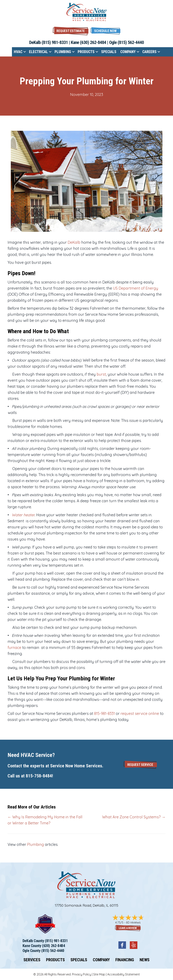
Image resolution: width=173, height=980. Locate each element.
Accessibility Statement (124, 974)
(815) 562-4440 (131, 42)
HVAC (18, 52)
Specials (109, 52)
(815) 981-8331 (55, 42)
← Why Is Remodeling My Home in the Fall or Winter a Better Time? (45, 820)
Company (128, 52)
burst (101, 374)
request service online (140, 713)
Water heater (23, 515)
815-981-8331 (105, 713)
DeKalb (74, 242)
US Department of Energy (136, 288)
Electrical (38, 52)
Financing (125, 960)
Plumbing (63, 52)
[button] (105, 30)
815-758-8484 (39, 776)
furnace (14, 647)
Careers (149, 52)
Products (86, 52)
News (145, 960)
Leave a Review (128, 928)
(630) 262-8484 (93, 42)
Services (32, 960)
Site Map (99, 974)
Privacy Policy (82, 974)
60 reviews (133, 922)
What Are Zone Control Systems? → (134, 817)
